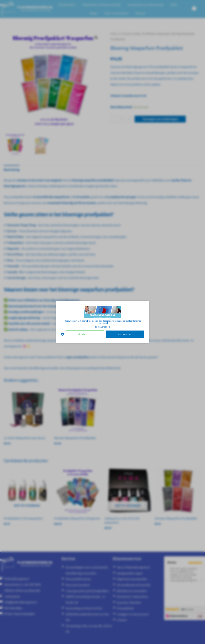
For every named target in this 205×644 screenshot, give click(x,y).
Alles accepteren (125, 334)
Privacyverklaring (102, 327)
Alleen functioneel (85, 334)
